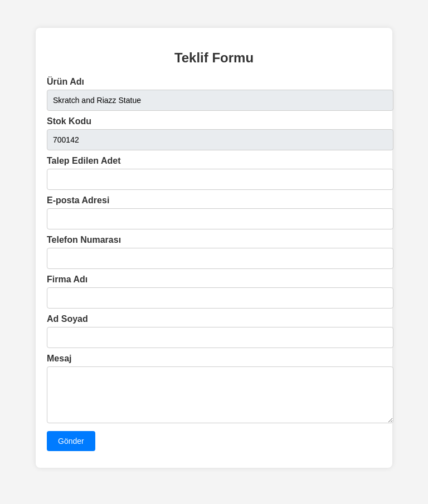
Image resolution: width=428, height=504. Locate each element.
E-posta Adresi (78, 200)
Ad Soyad (67, 319)
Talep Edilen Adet (84, 161)
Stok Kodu (69, 121)
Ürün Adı (65, 82)
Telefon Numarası (84, 240)
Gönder (71, 449)
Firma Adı (67, 279)
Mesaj (59, 358)
